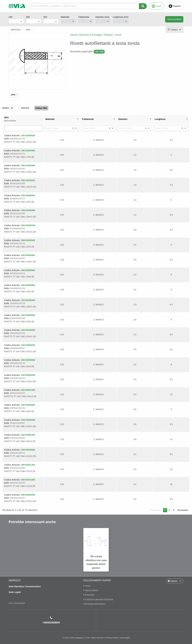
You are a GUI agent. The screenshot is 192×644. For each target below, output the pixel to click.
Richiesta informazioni (94, 604)
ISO (45, 17)
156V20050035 (28, 225)
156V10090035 (28, 180)
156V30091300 (28, 435)
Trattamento (84, 17)
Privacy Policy (112, 638)
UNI (11, 17)
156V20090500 (28, 285)
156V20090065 (28, 300)
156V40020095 (28, 450)
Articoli (74, 35)
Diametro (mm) (102, 17)
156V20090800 (28, 315)
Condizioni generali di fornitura (98, 599)
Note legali (125, 638)
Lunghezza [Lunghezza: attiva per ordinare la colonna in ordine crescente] (160, 119)
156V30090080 (28, 405)
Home (87, 586)
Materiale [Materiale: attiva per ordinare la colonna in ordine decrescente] (50, 119)
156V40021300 (28, 465)
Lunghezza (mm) (121, 17)
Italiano (173, 581)
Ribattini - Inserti (113, 35)
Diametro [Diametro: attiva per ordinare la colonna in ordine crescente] (123, 119)
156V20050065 (28, 255)
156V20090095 (28, 330)
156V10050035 (28, 136)
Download (89, 595)
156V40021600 (28, 480)
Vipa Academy (91, 590)
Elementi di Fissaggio (91, 35)
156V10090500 (28, 195)
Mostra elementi (16, 108)
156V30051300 (28, 390)
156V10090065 (28, 210)
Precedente (156, 510)
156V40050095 (28, 495)
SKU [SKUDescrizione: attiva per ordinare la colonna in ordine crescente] (10, 119)
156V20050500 (28, 240)
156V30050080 (28, 360)
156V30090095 (28, 420)
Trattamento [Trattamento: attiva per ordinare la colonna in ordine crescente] (88, 119)
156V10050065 (28, 165)
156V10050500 (28, 151)
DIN (28, 17)
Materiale (65, 17)
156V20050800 (28, 270)
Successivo (183, 510)
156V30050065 (28, 345)
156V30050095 (28, 375)
